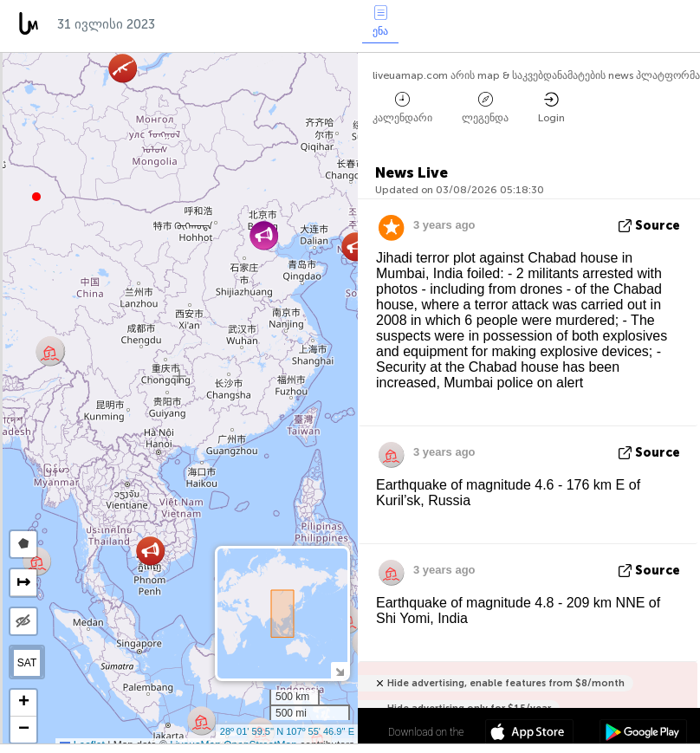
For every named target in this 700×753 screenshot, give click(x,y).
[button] (36, 197)
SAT (27, 663)
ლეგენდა (485, 108)
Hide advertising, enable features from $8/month (506, 683)
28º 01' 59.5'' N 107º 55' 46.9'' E (287, 731)
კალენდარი (402, 108)
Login (551, 108)
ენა (380, 21)
